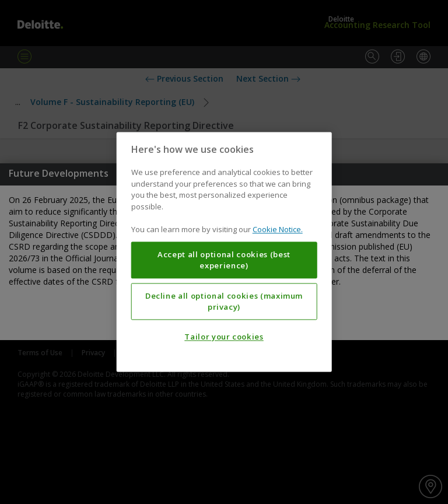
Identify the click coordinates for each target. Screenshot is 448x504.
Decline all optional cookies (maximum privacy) (224, 302)
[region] (224, 252)
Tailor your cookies (224, 337)
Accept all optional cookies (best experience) (224, 260)
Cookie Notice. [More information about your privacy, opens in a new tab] (278, 230)
